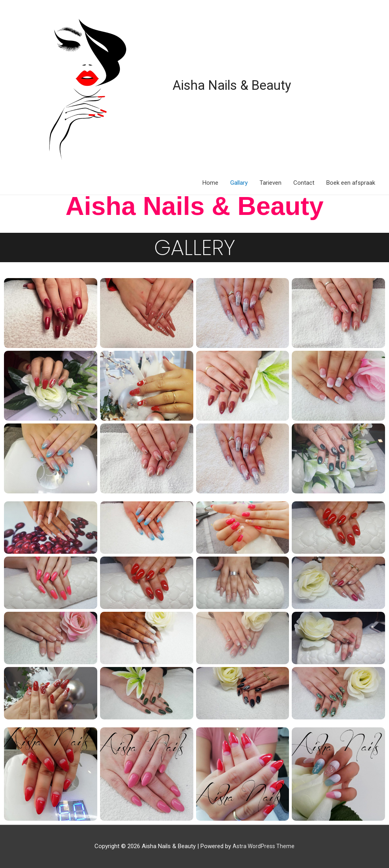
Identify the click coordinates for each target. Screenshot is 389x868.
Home (210, 183)
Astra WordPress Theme (264, 846)
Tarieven (271, 183)
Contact (304, 183)
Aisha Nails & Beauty (238, 85)
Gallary (239, 183)
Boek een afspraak (351, 183)
